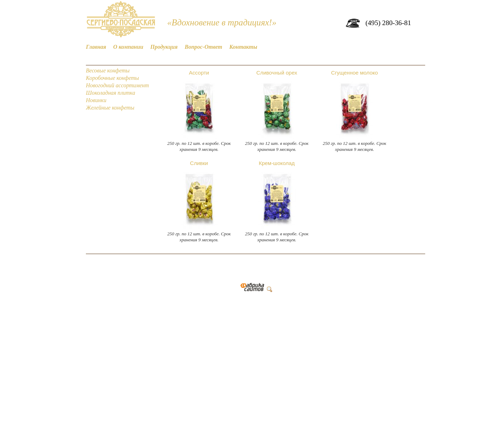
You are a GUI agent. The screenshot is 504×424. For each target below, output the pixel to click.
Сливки (199, 163)
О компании (128, 47)
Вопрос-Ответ (204, 47)
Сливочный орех (277, 73)
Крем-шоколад (277, 163)
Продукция (164, 47)
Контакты (243, 47)
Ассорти (199, 73)
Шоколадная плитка (110, 93)
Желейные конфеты (110, 108)
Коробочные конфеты (112, 78)
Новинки (96, 100)
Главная (96, 47)
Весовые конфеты (108, 70)
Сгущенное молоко (354, 73)
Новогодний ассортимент (117, 85)
